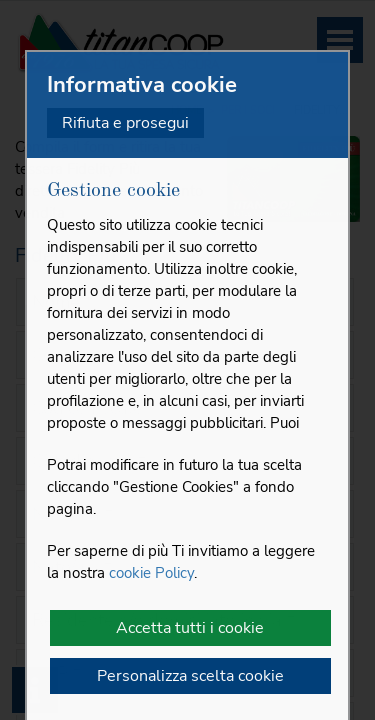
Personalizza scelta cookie (190, 676)
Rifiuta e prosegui (125, 123)
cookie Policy (151, 573)
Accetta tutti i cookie (190, 628)
